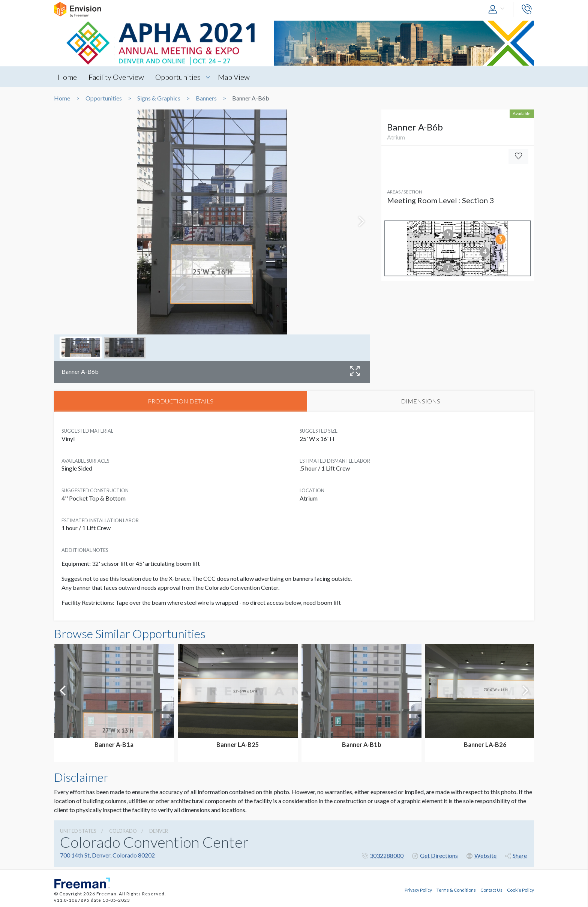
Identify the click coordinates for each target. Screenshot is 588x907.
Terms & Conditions (456, 889)
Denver (159, 832)
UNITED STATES (78, 832)
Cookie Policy (520, 889)
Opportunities (180, 77)
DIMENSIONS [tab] (421, 401)
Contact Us (491, 889)
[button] (498, 10)
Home (67, 77)
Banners (206, 98)
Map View (237, 77)
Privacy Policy (418, 889)
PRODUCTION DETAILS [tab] (181, 401)
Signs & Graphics (159, 98)
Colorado (123, 832)
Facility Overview (117, 77)
